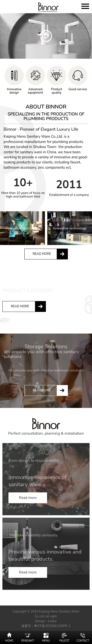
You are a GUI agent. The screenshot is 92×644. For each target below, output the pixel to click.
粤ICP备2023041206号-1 (52, 626)
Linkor (53, 621)
